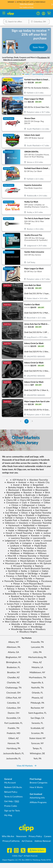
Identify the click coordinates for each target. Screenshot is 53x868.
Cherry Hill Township (29, 500)
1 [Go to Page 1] (26, 421)
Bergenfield (37, 485)
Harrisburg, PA (13, 748)
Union (23, 614)
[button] (43, 13)
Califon (35, 498)
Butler (7, 498)
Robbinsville (9, 594)
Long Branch (40, 543)
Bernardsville (41, 488)
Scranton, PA (37, 733)
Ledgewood (9, 541)
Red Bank (44, 589)
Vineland (44, 614)
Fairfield (7, 518)
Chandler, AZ (13, 678)
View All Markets (26, 766)
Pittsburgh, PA (37, 703)
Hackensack (13, 525)
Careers (48, 836)
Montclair (43, 556)
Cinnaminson (11, 503)
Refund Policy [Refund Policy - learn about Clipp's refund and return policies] (11, 792)
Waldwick (44, 617)
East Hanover (40, 510)
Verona (33, 614)
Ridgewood (15, 591)
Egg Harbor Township (40, 513)
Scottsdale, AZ (37, 728)
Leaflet (26, 74)
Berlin (29, 488)
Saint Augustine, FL (37, 713)
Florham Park (44, 518)
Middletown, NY (37, 672)
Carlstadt (46, 498)
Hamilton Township (25, 528)
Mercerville (27, 551)
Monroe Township (27, 556)
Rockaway (23, 594)
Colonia (40, 505)
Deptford (45, 508)
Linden (36, 541)
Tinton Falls (28, 609)
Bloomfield (26, 490)
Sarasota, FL (37, 723)
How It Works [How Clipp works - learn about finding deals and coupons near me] (36, 787)
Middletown (28, 553)
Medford (40, 548)
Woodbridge (35, 627)
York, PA (37, 759)
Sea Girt (30, 599)
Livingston (26, 543)
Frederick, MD (14, 733)
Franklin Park (10, 520)
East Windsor (11, 513)
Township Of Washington (32, 612)
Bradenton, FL (13, 667)
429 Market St (18, 480)
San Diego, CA (37, 718)
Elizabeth (29, 515)
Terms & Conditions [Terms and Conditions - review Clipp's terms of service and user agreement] (13, 797)
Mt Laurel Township (21, 566)
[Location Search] (39, 22)
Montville (11, 558)
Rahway (10, 589)
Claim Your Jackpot (27, 4)
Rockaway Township (41, 594)
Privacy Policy (35, 836)
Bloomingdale (41, 490)
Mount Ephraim (26, 561)
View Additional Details (26, 7)
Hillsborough (41, 531)
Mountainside (29, 563)
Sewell (41, 599)
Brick (47, 493)
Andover (21, 482)
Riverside (40, 591)
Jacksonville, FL (13, 759)
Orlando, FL (37, 693)
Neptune (38, 566)
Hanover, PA (13, 743)
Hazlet (10, 531)
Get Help (8, 801)
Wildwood (39, 624)
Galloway (35, 520)
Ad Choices (27, 841)
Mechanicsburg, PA (37, 657)
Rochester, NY (37, 708)
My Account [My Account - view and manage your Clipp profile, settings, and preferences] (10, 783)
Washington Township (30, 619)
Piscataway (45, 581)
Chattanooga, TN (13, 688)
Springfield (14, 607)
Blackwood (12, 490)
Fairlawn (19, 518)
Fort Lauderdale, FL (13, 723)
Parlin (33, 576)
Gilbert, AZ (13, 738)
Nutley (23, 571)
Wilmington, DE (37, 754)
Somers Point (12, 604)
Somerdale (41, 601)
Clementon (34, 503)
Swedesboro (13, 609)
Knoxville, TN (37, 642)
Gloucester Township (40, 523)
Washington (10, 619)
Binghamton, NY (13, 657)
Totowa (13, 612)
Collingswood (27, 505)
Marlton (29, 548)
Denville (34, 508)
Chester (45, 500)
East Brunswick (24, 510)
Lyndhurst (13, 546)
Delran (23, 508)
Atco (31, 482)
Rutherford (27, 596)
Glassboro (22, 523)
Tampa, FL (37, 748)
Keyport (23, 536)
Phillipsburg (31, 581)
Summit (41, 607)
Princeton (45, 586)
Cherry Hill (10, 500)
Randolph (32, 589)
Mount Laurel (43, 561)
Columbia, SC (13, 703)
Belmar (25, 485)
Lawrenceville (38, 538)
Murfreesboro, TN (37, 678)
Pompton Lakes (12, 586)
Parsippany (44, 576)
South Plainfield (41, 604)
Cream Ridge (11, 508)
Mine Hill (11, 556)
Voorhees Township (27, 617)
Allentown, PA (13, 647)
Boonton (26, 493)
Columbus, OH (14, 708)
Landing (45, 536)
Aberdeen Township (37, 480)
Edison (23, 513)
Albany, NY (14, 642)
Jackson (46, 533)
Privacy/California (11, 841)
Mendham (14, 551)
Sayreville (40, 596)
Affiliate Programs (38, 802)
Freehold (23, 520)
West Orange (44, 622)
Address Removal (43, 841)
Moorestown (25, 558)
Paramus (9, 576)
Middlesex (14, 553)
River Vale (28, 591)
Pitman (15, 584)
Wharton (26, 624)
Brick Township (14, 495)
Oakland (33, 571)
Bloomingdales (12, 493)
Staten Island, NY (37, 738)
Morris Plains (41, 558)
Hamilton (9, 528)
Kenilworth (10, 536)
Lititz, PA (37, 652)
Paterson (39, 579)
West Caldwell (11, 622)
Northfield (12, 571)
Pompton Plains (30, 586)
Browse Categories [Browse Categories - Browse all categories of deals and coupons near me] (39, 783)
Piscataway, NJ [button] (43, 58)
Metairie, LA (37, 667)
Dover (10, 510)
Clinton (14, 505)
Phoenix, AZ (37, 698)
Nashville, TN (37, 688)
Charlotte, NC (13, 683)
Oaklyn (44, 571)
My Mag (8, 815)
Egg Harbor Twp (14, 515)
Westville (14, 624)
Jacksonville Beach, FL (14, 754)
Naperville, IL (37, 683)
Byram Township (21, 498)
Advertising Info (37, 798)
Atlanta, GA (13, 652)
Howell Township (23, 533)
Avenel (15, 485)
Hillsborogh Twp (24, 531)
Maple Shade (39, 546)
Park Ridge (22, 576)
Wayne (47, 619)
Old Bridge (31, 574)
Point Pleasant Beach (32, 584)
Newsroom (21, 836)
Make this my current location (15, 60)
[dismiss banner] (49, 30)
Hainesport (42, 525)
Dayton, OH (13, 713)
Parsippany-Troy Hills (21, 579)
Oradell (43, 574)
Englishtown (42, 515)
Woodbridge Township (20, 629)
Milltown (41, 553)
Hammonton (44, 528)
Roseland (14, 596)
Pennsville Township (13, 581)
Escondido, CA (13, 718)
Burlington (42, 495)
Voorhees (10, 617)
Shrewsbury (14, 601)
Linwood (46, 541)
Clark (23, 503)
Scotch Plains (17, 599)
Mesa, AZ (37, 662)
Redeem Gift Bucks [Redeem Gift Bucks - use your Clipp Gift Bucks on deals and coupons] (13, 787)
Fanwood (30, 518)
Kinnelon (34, 536)
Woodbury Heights (27, 632)
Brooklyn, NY (13, 672)
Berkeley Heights (15, 488)
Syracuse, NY (37, 743)
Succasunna (28, 607)
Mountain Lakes (11, 563)
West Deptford (28, 622)
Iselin (36, 533)
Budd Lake (29, 495)
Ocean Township (15, 574)
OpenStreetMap (38, 74)
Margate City (16, 548)
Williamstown (20, 627)
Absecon (10, 482)
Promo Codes (11, 806)
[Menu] (4, 13)
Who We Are (8, 836)
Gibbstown (9, 523)
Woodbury (39, 629)
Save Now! (39, 47)
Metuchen (40, 551)
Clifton (46, 503)
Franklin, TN (13, 728)
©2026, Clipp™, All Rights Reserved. (25, 856)
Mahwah (26, 546)
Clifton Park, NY (14, 698)
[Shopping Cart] (49, 13)
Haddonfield (28, 525)
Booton (37, 493)
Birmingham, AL (14, 662)
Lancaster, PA (37, 647)
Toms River (42, 609)
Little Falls (13, 543)
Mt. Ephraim (44, 563)
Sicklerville (28, 601)
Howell (8, 533)
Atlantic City (42, 482)
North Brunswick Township (36, 569)
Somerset (26, 604)
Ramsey (20, 589)
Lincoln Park (24, 541)
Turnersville (12, 614)
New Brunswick (13, 569)
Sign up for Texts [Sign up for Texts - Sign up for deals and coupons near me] (12, 811)
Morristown (10, 561)
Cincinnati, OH (13, 693)
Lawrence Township (19, 538)
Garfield (47, 520)
